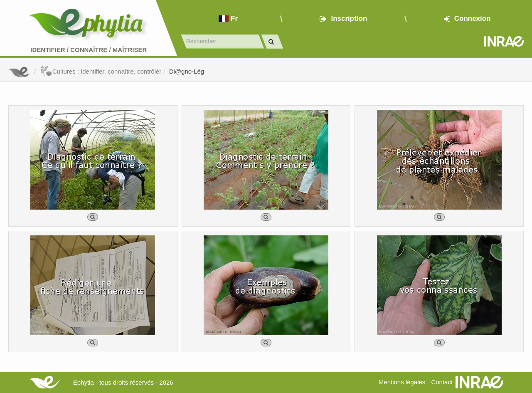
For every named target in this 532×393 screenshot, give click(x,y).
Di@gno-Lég (187, 71)
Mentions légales (402, 382)
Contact (442, 382)
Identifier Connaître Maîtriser (89, 50)
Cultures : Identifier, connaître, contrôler (101, 71)
